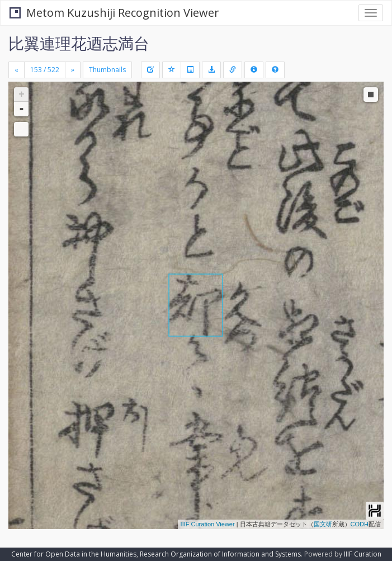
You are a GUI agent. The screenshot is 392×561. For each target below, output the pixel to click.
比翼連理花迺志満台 (79, 43)
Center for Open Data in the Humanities (74, 554)
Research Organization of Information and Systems (220, 554)
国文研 (323, 524)
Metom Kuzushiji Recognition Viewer (114, 13)
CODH (360, 524)
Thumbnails (107, 70)
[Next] (73, 70)
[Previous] (16, 70)
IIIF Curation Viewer (208, 524)
